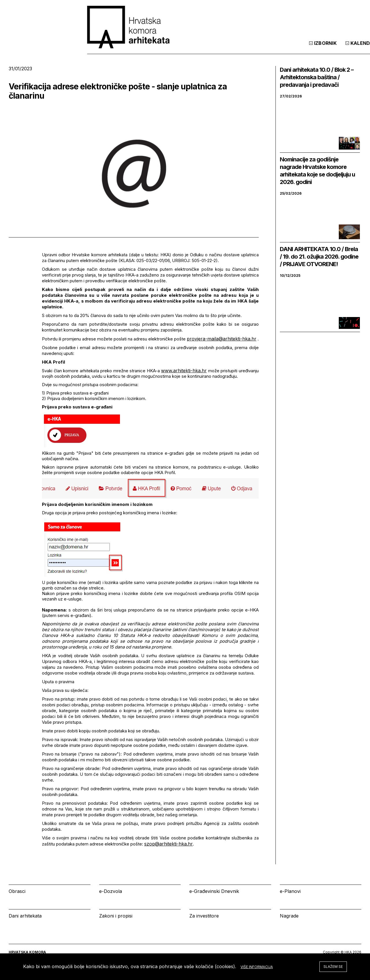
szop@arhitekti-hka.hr (169, 844)
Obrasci (17, 891)
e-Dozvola (111, 891)
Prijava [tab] (319, 49)
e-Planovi (290, 891)
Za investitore (204, 916)
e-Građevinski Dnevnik (214, 891)
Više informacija (257, 967)
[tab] (346, 49)
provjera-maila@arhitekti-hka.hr (222, 339)
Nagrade (289, 916)
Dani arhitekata (25, 916)
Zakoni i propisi (116, 916)
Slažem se (333, 967)
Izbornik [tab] (244, 49)
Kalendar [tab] (282, 49)
